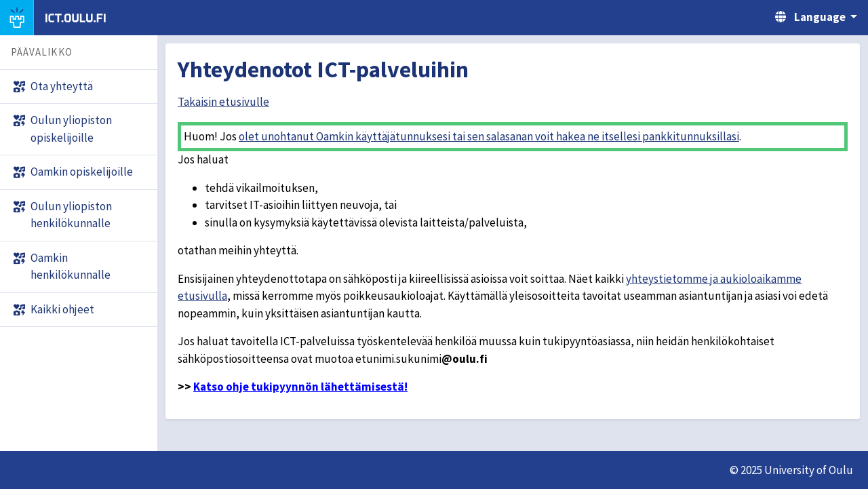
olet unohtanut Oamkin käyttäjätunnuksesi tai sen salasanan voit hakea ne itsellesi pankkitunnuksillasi (489, 136)
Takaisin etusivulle (223, 102)
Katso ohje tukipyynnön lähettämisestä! (300, 387)
